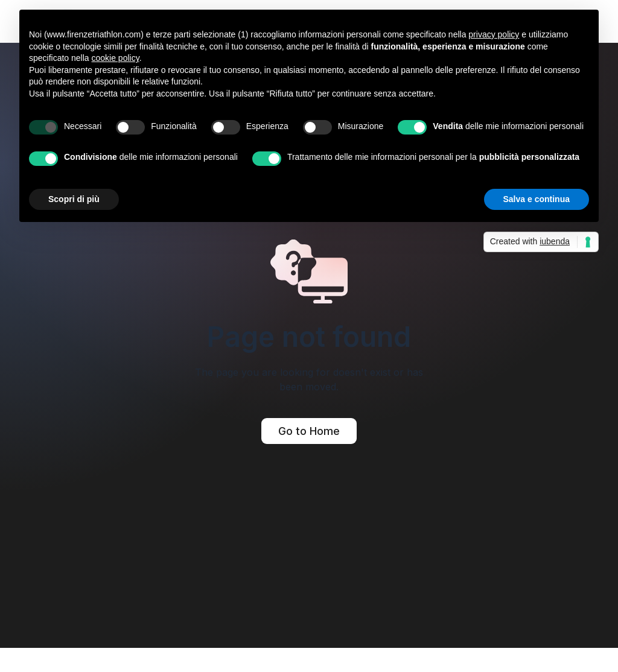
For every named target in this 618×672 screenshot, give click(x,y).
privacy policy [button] (494, 34)
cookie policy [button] (116, 58)
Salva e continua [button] (537, 199)
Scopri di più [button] (74, 199)
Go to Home (309, 431)
